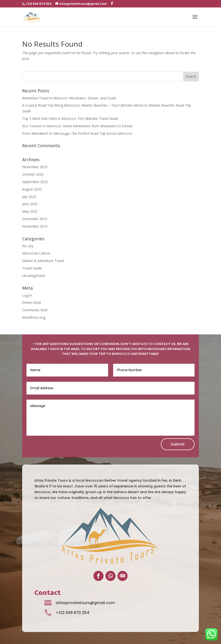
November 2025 (35, 167)
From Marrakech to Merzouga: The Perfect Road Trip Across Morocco (77, 133)
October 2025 (33, 174)
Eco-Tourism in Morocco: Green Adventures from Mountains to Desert (77, 126)
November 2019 (35, 226)
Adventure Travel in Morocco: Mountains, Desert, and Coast (69, 98)
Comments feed (35, 310)
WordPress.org (34, 317)
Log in (27, 295)
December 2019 (35, 219)
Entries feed (31, 303)
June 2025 (30, 204)
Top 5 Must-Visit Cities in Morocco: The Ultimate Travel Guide (70, 118)
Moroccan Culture (36, 253)
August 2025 (32, 189)
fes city (28, 246)
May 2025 (30, 211)
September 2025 (35, 182)
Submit (178, 444)
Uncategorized (33, 276)
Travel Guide (32, 268)
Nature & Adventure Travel (43, 261)
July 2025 (29, 197)
